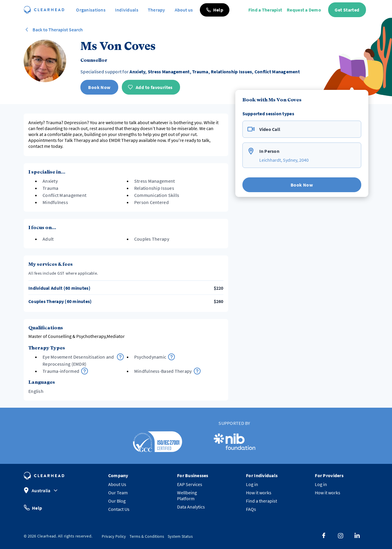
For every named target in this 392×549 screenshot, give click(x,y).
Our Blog (117, 501)
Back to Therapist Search (53, 30)
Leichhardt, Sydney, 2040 (284, 160)
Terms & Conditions (147, 536)
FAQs (251, 509)
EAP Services (190, 484)
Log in (252, 484)
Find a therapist (261, 501)
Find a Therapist (265, 10)
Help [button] (33, 507)
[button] (215, 10)
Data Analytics (191, 507)
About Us (117, 484)
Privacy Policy (114, 536)
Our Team (118, 493)
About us (184, 10)
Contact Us (119, 509)
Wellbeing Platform (187, 495)
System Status (180, 536)
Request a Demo (304, 10)
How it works (259, 493)
